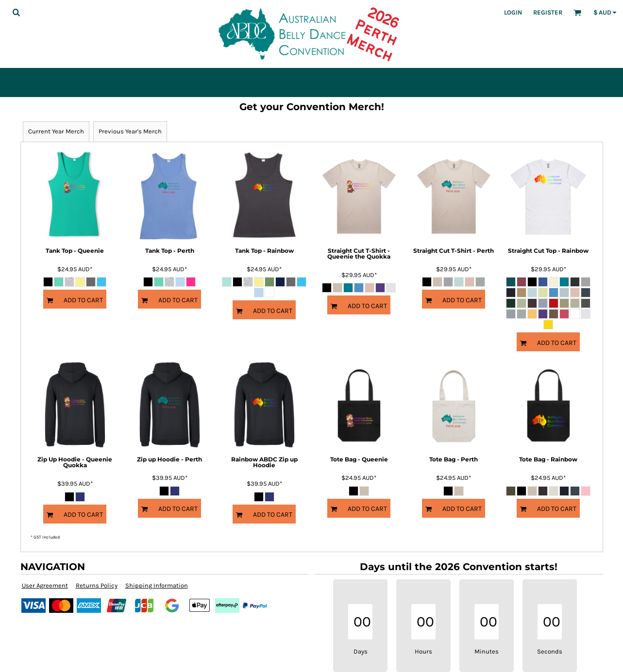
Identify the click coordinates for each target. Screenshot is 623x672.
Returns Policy (97, 585)
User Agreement (45, 585)
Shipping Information (157, 585)
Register (548, 12)
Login (513, 12)
